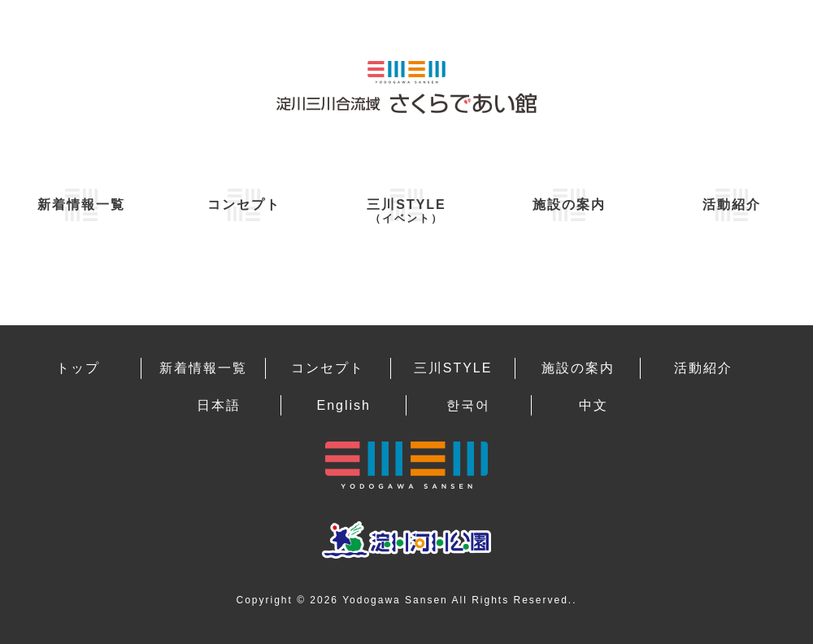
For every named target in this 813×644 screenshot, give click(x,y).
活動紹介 (732, 205)
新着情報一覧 (81, 205)
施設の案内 (569, 205)
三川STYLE (406, 211)
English (343, 405)
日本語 (219, 405)
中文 (593, 405)
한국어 (468, 405)
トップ (78, 368)
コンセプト (244, 205)
